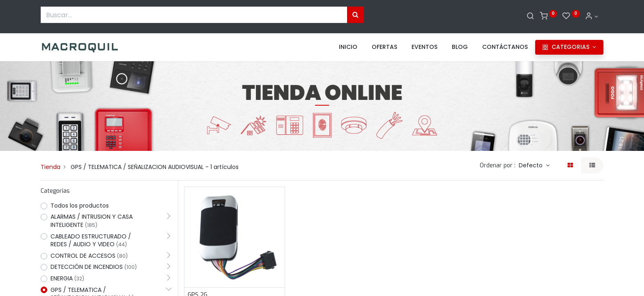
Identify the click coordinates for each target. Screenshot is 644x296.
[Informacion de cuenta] (591, 16)
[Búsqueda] (355, 15)
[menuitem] (348, 47)
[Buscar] (530, 16)
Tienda (51, 167)
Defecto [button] (531, 165)
